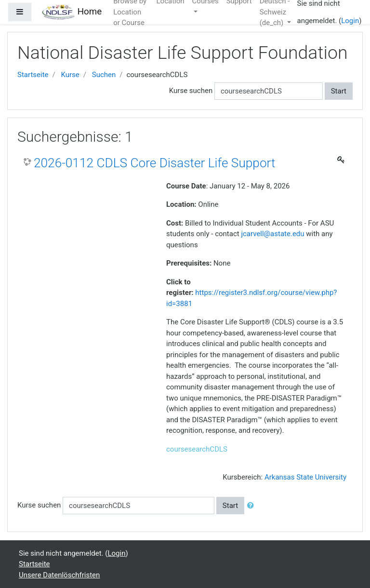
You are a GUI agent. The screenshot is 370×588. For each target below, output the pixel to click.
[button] (252, 506)
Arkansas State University (305, 477)
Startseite (33, 75)
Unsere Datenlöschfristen (59, 575)
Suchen (104, 75)
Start (339, 91)
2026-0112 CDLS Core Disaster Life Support (155, 163)
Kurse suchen (191, 91)
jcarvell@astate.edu (272, 234)
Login (350, 21)
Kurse (70, 75)
